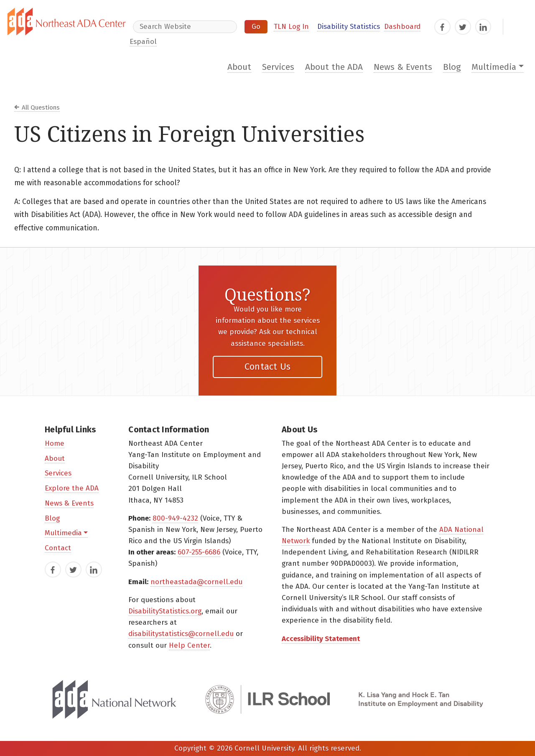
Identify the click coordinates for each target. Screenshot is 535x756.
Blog (452, 67)
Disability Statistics (349, 27)
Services (278, 67)
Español (143, 42)
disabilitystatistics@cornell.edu (181, 634)
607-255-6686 (199, 552)
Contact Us (268, 367)
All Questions (41, 107)
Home (55, 443)
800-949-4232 (175, 518)
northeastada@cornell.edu (196, 582)
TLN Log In (291, 27)
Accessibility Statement (321, 639)
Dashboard (402, 27)
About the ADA (334, 67)
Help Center (189, 645)
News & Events (403, 67)
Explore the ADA (72, 488)
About (239, 67)
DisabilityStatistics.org (165, 611)
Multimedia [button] (494, 67)
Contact (58, 548)
